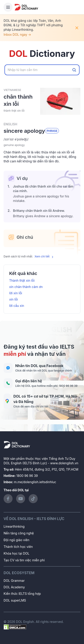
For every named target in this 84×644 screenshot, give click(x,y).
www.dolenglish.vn (64, 463)
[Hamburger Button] (8, 7)
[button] (42, 139)
